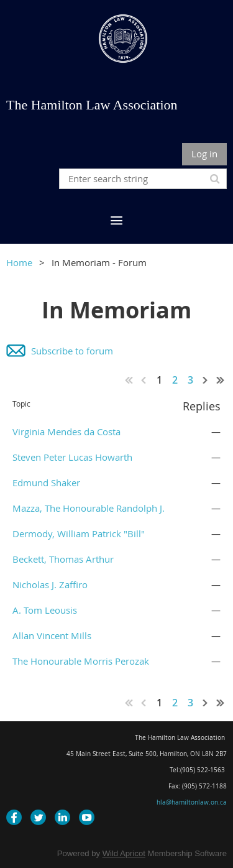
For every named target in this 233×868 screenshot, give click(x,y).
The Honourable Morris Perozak (81, 661)
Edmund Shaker (46, 482)
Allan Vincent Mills (52, 635)
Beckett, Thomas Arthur (63, 559)
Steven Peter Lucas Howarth (72, 457)
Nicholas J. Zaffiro (50, 584)
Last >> (221, 380)
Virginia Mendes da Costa (66, 432)
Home (19, 262)
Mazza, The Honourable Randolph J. (89, 508)
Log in (204, 154)
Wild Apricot (124, 853)
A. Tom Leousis (45, 610)
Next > (206, 380)
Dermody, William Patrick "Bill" (79, 533)
